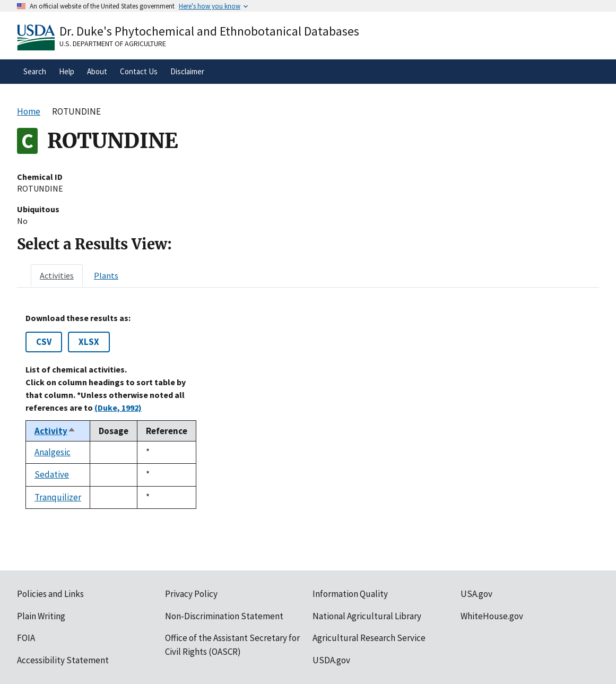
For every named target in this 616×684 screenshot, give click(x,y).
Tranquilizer (58, 497)
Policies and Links (50, 594)
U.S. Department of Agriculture (113, 44)
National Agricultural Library (367, 616)
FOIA (26, 638)
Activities (57, 275)
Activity (55, 431)
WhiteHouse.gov (492, 616)
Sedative (52, 474)
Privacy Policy (191, 594)
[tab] (57, 275)
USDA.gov (331, 660)
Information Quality (350, 594)
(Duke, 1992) (118, 408)
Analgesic (53, 452)
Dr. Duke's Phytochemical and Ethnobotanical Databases (209, 31)
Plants (106, 275)
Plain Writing (41, 616)
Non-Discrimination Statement (224, 616)
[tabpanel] (308, 411)
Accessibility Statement (63, 660)
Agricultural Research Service (369, 638)
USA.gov (476, 594)
